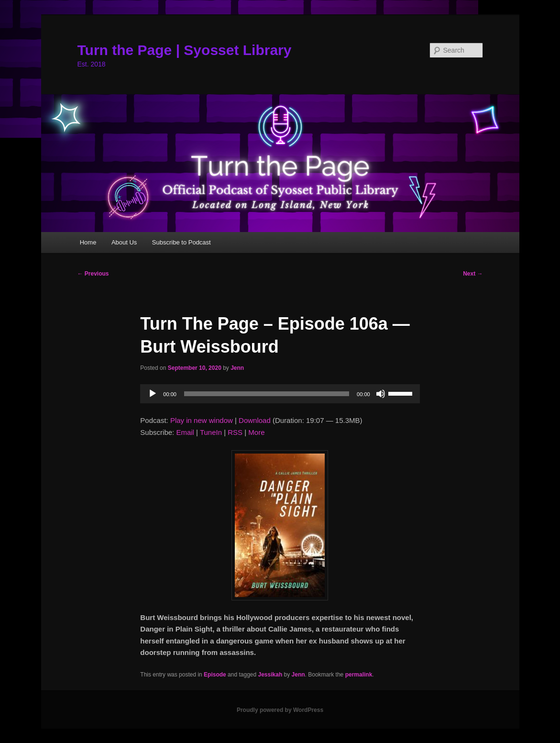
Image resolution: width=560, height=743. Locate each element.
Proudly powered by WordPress (280, 710)
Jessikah (270, 675)
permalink (359, 675)
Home (88, 242)
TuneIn (211, 432)
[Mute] (381, 394)
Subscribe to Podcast (181, 242)
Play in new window (202, 420)
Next (473, 274)
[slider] (267, 394)
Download (255, 420)
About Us (124, 242)
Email (185, 432)
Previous (93, 274)
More (256, 432)
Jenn (237, 368)
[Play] (153, 394)
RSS (235, 432)
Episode (215, 675)
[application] (280, 394)
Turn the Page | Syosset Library (185, 50)
